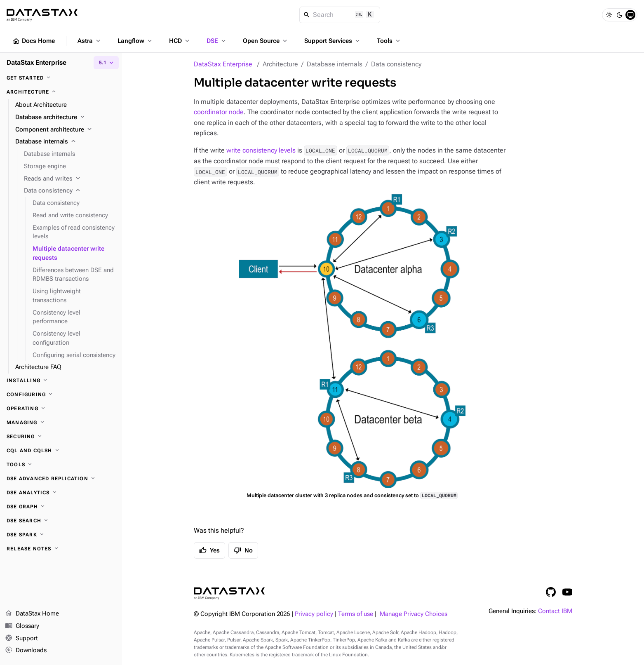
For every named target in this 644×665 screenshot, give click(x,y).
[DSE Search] (61, 521)
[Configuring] (61, 395)
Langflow (135, 41)
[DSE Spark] (61, 535)
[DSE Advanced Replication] (61, 479)
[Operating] (61, 409)
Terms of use (356, 614)
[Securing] (61, 437)
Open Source (266, 41)
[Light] (609, 15)
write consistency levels (261, 150)
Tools (389, 41)
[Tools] (61, 465)
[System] (630, 15)
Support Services (333, 41)
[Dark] (620, 15)
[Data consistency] (70, 191)
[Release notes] (61, 549)
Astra (90, 41)
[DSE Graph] (61, 507)
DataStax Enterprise (223, 64)
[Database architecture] (65, 117)
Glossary (22, 626)
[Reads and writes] (70, 179)
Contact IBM (555, 611)
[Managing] (61, 423)
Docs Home (33, 41)
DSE (217, 41)
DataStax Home (32, 614)
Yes (209, 550)
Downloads (26, 651)
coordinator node (219, 112)
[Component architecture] (65, 130)
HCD (180, 41)
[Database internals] (65, 142)
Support (21, 639)
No (243, 550)
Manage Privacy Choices (414, 614)
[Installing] (61, 381)
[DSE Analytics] (61, 493)
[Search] (340, 15)
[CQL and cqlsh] (61, 451)
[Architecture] (61, 92)
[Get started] (61, 78)
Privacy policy (314, 614)
